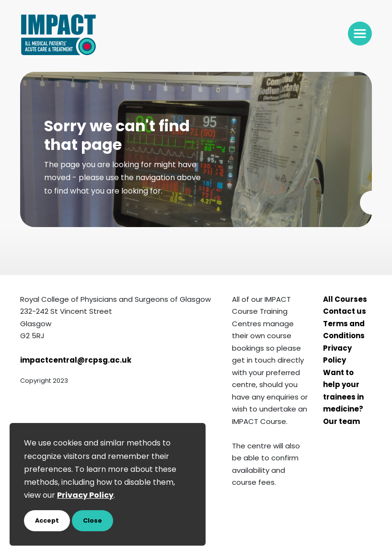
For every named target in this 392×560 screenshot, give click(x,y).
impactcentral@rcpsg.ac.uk (76, 361)
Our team (341, 422)
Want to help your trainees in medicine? (343, 392)
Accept (47, 521)
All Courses (345, 300)
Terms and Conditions (344, 331)
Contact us (345, 312)
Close (92, 521)
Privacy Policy (337, 355)
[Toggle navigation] (360, 34)
